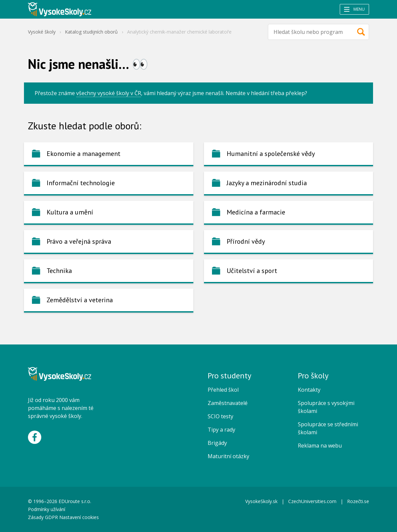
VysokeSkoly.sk (261, 501)
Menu (354, 9)
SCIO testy (220, 416)
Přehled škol (223, 390)
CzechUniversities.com (312, 501)
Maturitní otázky (228, 456)
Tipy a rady (221, 430)
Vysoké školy (42, 32)
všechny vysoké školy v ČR (109, 93)
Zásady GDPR (43, 517)
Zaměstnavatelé (228, 403)
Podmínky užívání (47, 509)
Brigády (217, 443)
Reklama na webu (320, 446)
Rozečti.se (358, 501)
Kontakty (309, 390)
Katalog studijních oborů (91, 32)
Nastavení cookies (79, 517)
